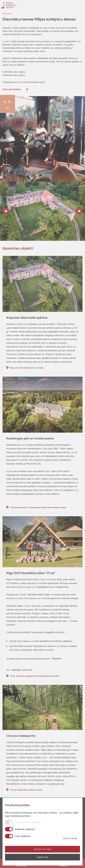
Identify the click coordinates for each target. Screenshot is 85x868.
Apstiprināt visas (42, 849)
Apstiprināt (42, 857)
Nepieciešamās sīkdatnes (28, 822)
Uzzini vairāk (71, 838)
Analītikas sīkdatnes (25, 829)
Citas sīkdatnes (22, 836)
